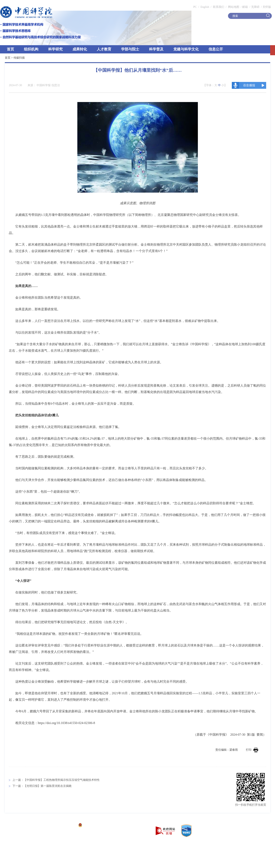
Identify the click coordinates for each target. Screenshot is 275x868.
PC (195, 7)
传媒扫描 (19, 58)
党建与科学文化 (186, 49)
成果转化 (80, 49)
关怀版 (267, 7)
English (205, 7)
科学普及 (156, 49)
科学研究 (55, 49)
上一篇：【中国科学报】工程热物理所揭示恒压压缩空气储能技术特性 (56, 780)
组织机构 (31, 49)
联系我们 (219, 7)
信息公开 (216, 49)
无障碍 (255, 7)
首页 (10, 49)
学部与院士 (130, 49)
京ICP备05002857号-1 (62, 826)
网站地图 (233, 7)
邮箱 (245, 7)
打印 (252, 750)
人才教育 (104, 49)
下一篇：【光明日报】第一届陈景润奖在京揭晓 (42, 786)
